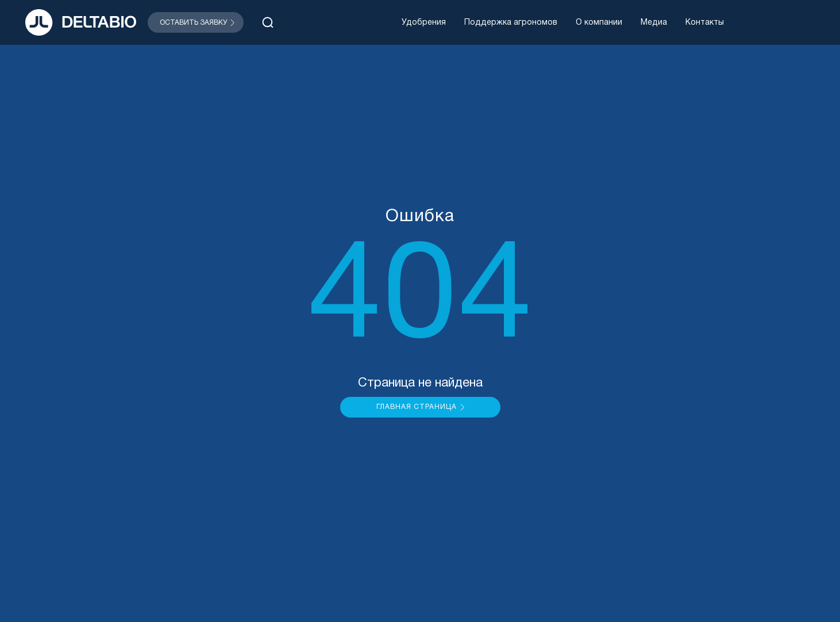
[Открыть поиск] (268, 22)
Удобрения (424, 23)
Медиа (654, 23)
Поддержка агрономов (511, 23)
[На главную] (81, 22)
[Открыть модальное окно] (196, 22)
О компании (599, 23)
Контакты (705, 23)
